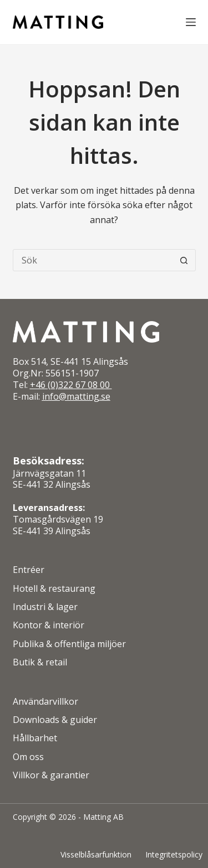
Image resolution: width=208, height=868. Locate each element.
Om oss (28, 757)
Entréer (29, 570)
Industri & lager (45, 607)
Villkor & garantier (51, 775)
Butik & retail (40, 662)
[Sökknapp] (184, 260)
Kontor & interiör (49, 625)
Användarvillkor (45, 702)
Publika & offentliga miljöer (69, 644)
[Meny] (191, 22)
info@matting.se (76, 396)
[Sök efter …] (93, 260)
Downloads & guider (55, 720)
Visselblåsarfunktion (96, 855)
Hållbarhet (35, 738)
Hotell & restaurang (54, 589)
